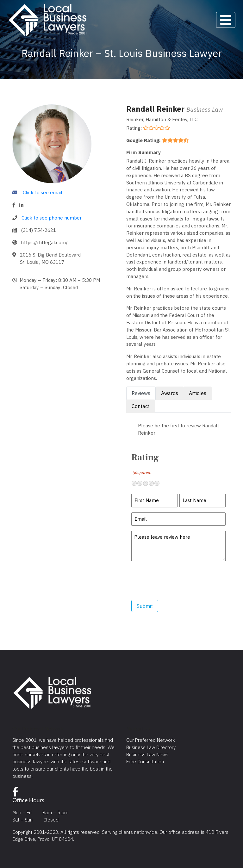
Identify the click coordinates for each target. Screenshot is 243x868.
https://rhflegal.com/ (44, 242)
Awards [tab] (170, 393)
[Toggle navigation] (226, 20)
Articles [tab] (198, 393)
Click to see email (43, 192)
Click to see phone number (52, 218)
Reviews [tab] (141, 393)
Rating (145, 464)
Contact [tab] (141, 406)
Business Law (205, 109)
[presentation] (179, 580)
